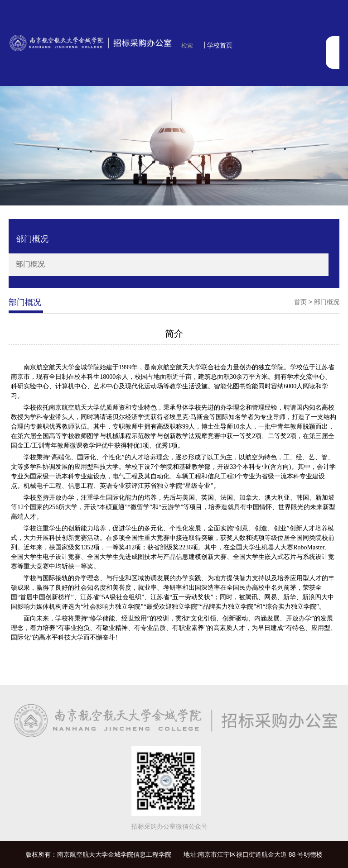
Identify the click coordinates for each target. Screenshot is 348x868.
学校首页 (220, 45)
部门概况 (30, 264)
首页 (300, 302)
